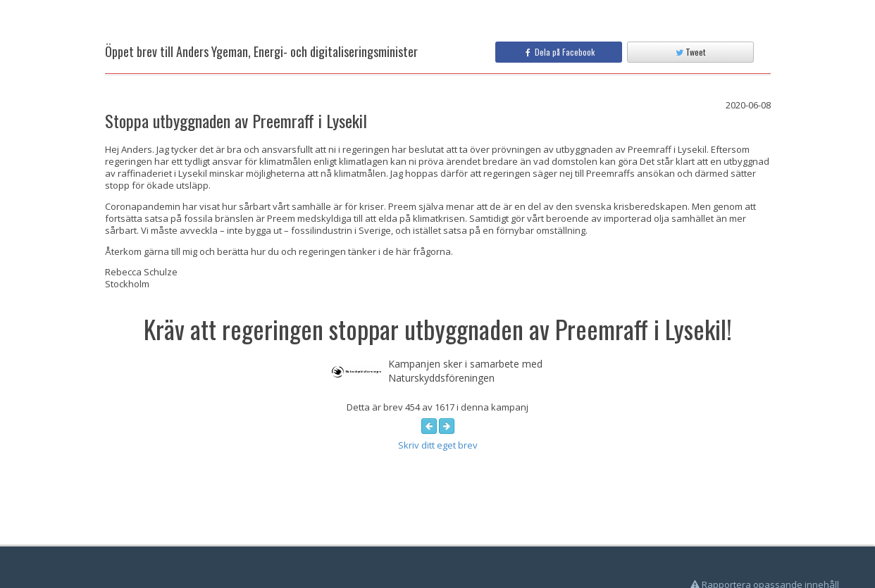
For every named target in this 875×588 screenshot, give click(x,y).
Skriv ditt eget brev (438, 445)
